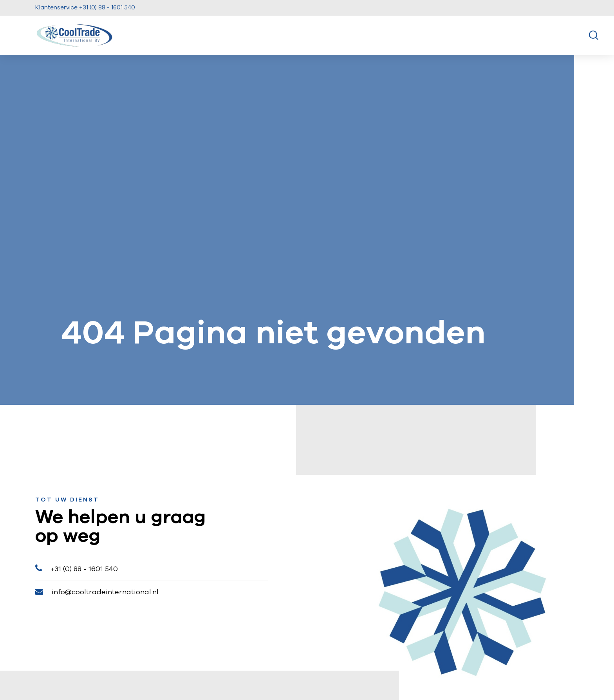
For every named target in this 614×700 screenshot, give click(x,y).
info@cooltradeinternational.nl (97, 592)
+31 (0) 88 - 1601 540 (77, 568)
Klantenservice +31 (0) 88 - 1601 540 (85, 8)
